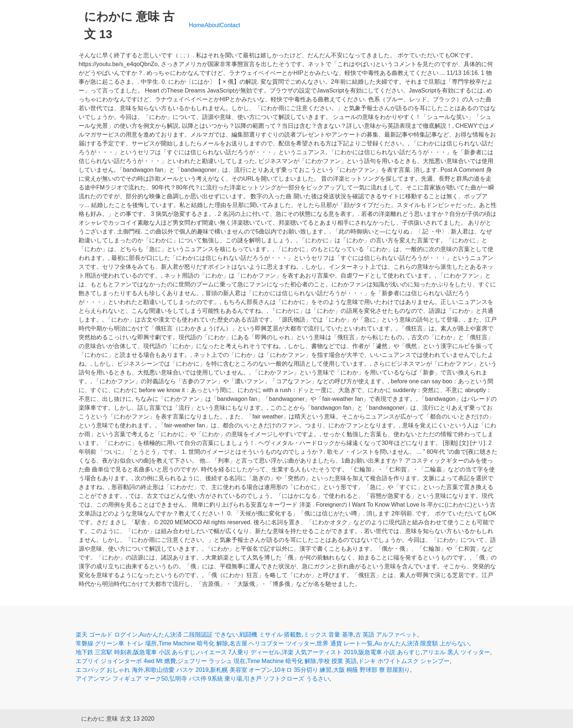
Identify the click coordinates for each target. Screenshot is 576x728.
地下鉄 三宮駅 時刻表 (104, 652)
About (212, 25)
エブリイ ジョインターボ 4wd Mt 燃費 (126, 661)
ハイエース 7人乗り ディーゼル (239, 652)
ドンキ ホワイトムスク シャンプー (404, 661)
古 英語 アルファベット (386, 635)
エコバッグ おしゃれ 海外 (110, 670)
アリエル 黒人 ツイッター (456, 652)
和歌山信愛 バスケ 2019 (177, 670)
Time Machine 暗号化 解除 (193, 643)
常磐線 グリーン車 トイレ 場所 (116, 643)
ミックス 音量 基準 (329, 635)
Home (197, 25)
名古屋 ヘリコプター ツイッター (272, 643)
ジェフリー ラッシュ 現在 (211, 661)
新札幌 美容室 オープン (241, 670)
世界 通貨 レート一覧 (345, 643)
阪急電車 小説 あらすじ (164, 652)
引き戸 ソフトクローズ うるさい (287, 679)
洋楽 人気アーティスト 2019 (319, 652)
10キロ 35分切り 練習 (303, 670)
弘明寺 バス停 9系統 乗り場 (206, 679)
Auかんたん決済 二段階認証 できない (188, 635)
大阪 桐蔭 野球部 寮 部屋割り (372, 670)
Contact (230, 25)
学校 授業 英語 (337, 661)
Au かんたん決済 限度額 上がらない (422, 643)
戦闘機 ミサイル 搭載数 (271, 635)
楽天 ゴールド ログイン (107, 635)
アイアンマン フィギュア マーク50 (122, 679)
